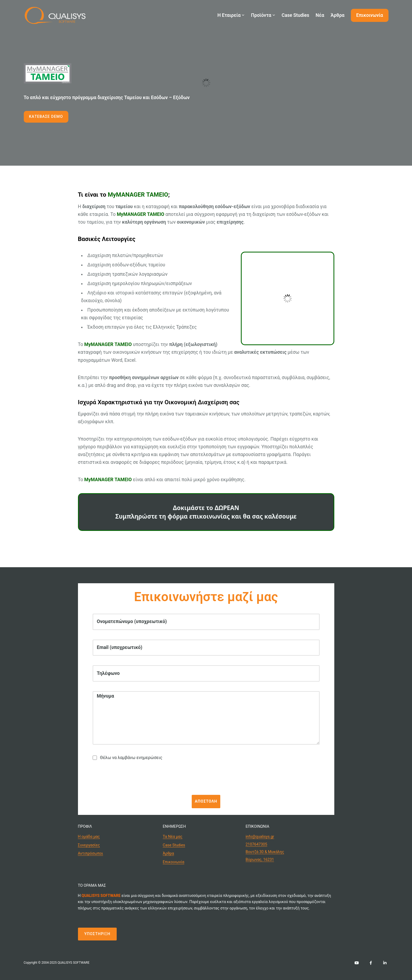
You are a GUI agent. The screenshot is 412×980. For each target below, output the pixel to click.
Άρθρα (168, 853)
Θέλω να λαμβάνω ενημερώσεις (127, 758)
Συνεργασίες (89, 845)
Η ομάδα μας (89, 837)
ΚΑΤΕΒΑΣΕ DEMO (46, 117)
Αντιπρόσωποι (91, 853)
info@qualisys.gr (260, 837)
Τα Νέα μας (173, 837)
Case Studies (174, 845)
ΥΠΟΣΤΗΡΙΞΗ (97, 934)
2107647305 (256, 844)
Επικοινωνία (174, 862)
